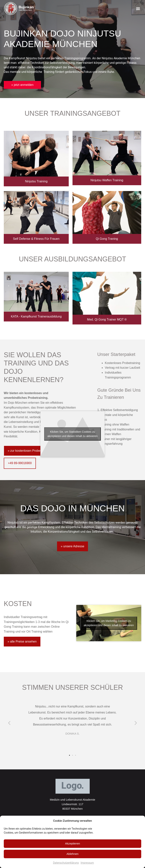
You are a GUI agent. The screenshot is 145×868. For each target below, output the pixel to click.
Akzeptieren (72, 843)
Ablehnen (72, 854)
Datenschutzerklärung (66, 863)
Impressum (87, 863)
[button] (138, 9)
